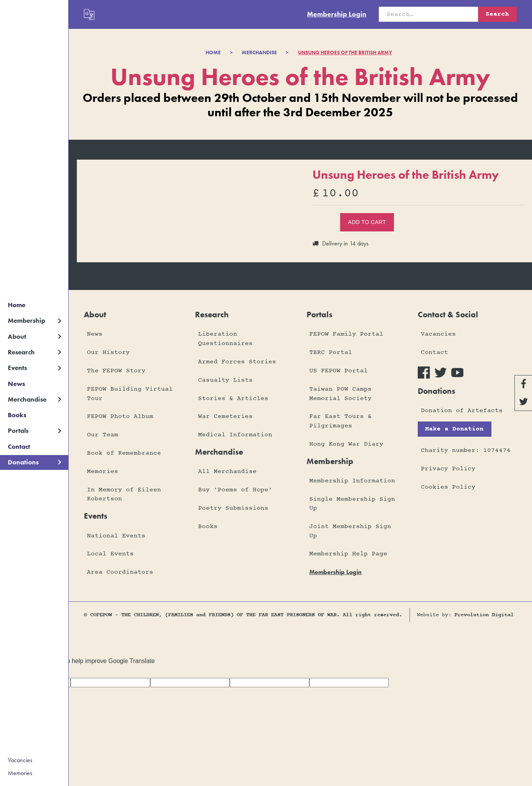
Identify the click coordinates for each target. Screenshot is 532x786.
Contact (19, 446)
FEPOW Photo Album (120, 416)
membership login (335, 572)
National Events (116, 536)
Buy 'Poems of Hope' (235, 490)
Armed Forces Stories (237, 362)
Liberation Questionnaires (225, 339)
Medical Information (235, 435)
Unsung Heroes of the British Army (345, 52)
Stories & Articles (233, 398)
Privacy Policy (448, 469)
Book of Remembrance (124, 453)
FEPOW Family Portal (346, 334)
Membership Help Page (348, 554)
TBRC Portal (331, 352)
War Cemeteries (225, 416)
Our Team (103, 435)
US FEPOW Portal (339, 371)
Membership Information (352, 481)
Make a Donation (454, 429)
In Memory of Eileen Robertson (124, 494)
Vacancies (20, 760)
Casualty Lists (225, 380)
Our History (108, 352)
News (16, 384)
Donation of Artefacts (462, 411)
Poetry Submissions (233, 508)
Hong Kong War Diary (346, 444)
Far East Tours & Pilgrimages (340, 421)
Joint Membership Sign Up (350, 531)
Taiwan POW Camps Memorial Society (340, 394)
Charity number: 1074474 (466, 450)
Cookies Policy (448, 487)
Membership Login (337, 14)
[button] (34, 321)
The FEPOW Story (116, 371)
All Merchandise (227, 471)
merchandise (259, 52)
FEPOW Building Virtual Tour (130, 394)
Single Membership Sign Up (352, 504)
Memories (20, 773)
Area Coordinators (120, 572)
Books (17, 415)
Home (17, 305)
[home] (34, 11)
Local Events (110, 554)
